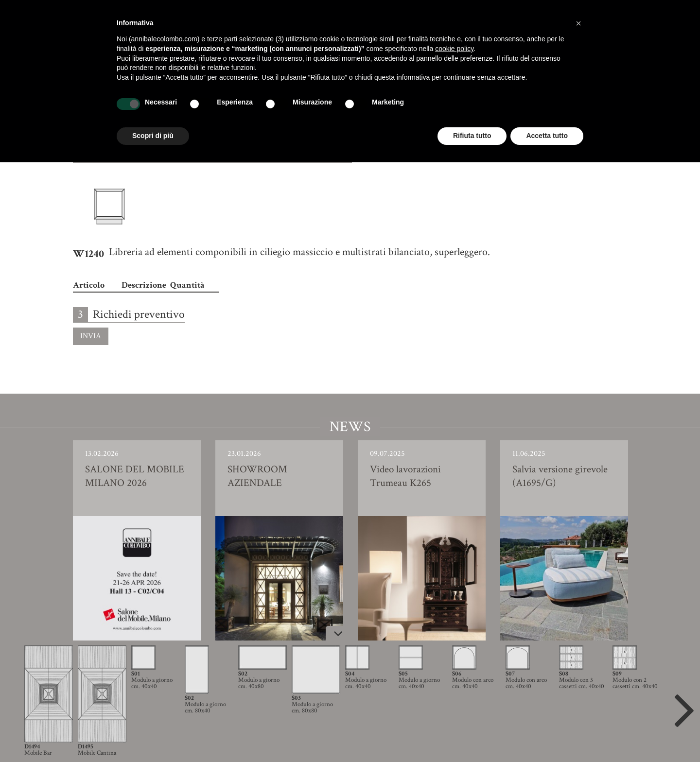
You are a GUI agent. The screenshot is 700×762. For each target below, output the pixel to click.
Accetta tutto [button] (547, 136)
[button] (578, 23)
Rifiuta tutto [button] (472, 136)
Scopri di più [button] (153, 136)
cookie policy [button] (454, 49)
